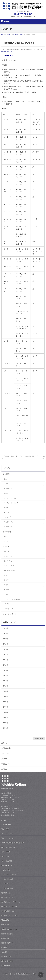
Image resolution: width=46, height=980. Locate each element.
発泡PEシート (8, 585)
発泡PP (6, 590)
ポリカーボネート (10, 556)
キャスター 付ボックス (11, 503)
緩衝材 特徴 (6, 925)
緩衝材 (6, 493)
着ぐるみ (7, 512)
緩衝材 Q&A (6, 938)
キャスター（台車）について (13, 599)
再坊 (6, 479)
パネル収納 (8, 517)
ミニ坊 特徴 (6, 870)
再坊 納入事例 (7, 861)
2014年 (5, 670)
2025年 (5, 633)
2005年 (5, 712)
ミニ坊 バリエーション (9, 875)
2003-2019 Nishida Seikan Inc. (20, 974)
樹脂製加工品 (8, 489)
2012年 (5, 675)
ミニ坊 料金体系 (7, 879)
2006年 (5, 707)
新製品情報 (7, 532)
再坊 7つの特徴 (7, 834)
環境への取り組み (7, 961)
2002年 (5, 728)
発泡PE (4, 51)
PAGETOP (39, 738)
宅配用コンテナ (9, 522)
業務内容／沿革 (7, 957)
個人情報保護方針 (7, 748)
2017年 (5, 654)
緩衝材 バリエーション (9, 929)
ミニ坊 (6, 484)
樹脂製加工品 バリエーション (12, 902)
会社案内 (4, 947)
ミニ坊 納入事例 (7, 888)
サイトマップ (6, 753)
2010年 (5, 686)
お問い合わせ (6, 966)
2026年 (5, 628)
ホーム (4, 820)
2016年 (5, 660)
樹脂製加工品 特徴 (8, 897)
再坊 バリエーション (9, 838)
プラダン (7, 594)
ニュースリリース (10, 614)
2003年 (5, 723)
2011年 (5, 681)
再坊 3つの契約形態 (8, 847)
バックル (7, 604)
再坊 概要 (5, 829)
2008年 (5, 696)
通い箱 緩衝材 (6, 920)
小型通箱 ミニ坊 (7, 866)
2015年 (5, 665)
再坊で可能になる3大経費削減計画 (13, 843)
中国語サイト (6, 764)
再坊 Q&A (5, 856)
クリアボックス (9, 527)
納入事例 (6, 474)
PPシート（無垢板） (10, 566)
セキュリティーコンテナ (12, 498)
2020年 (5, 639)
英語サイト (5, 759)
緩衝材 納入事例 (7, 943)
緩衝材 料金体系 (7, 934)
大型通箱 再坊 (6, 825)
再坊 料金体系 (7, 852)
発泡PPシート (8, 580)
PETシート (7, 552)
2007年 (5, 702)
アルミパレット (9, 561)
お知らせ (4, 743)
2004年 (5, 717)
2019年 (5, 644)
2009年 (5, 691)
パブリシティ (8, 609)
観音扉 (6, 508)
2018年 (5, 649)
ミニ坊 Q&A (6, 884)
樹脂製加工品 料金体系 (9, 906)
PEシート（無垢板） (10, 570)
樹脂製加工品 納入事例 (9, 916)
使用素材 (9, 51)
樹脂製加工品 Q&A (8, 911)
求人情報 (4, 769)
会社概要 (4, 952)
